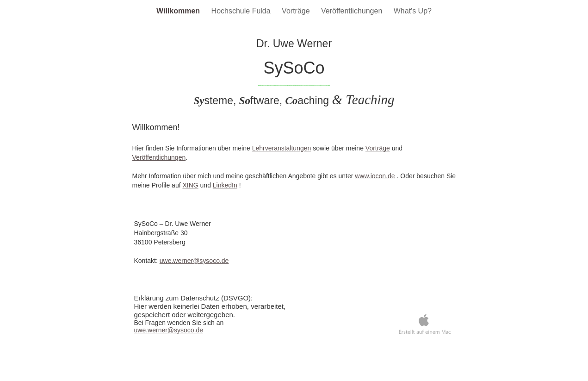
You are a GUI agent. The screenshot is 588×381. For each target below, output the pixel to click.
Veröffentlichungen (353, 11)
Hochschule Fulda (242, 11)
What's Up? (413, 11)
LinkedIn (225, 185)
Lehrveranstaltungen (282, 148)
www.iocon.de (375, 176)
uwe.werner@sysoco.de (194, 261)
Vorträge (297, 11)
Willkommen (179, 11)
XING (190, 185)
